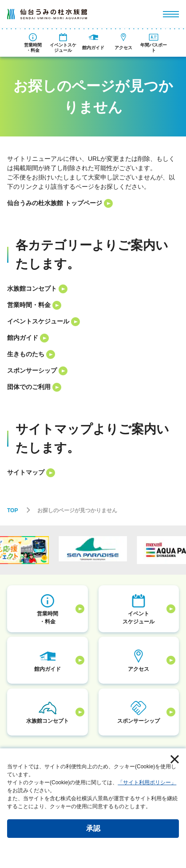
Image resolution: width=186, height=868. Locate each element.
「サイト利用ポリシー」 (147, 782)
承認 (93, 828)
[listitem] (93, 203)
